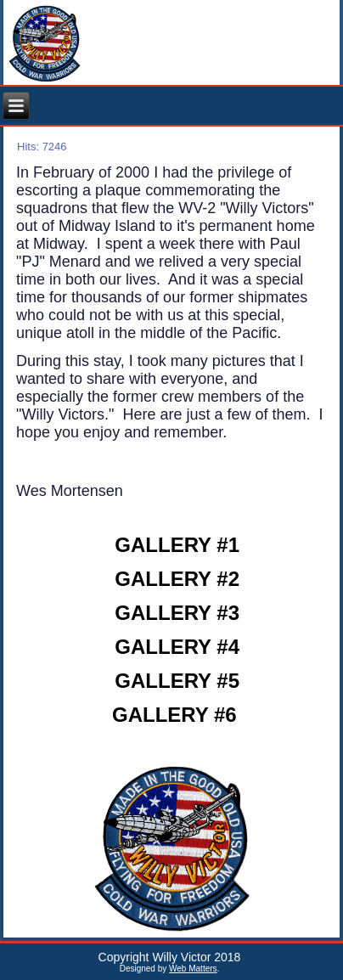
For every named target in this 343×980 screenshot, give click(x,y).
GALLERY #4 (177, 647)
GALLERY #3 (177, 613)
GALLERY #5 (177, 681)
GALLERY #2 (177, 579)
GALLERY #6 (174, 715)
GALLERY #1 (177, 545)
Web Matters (193, 969)
